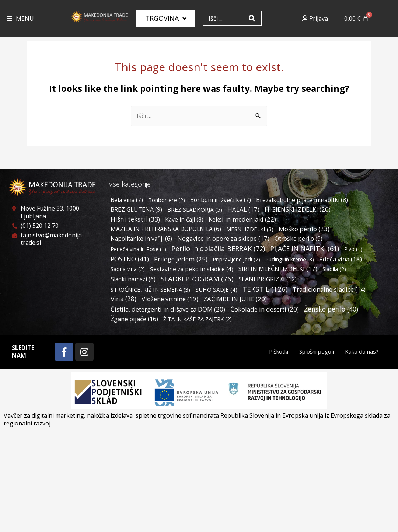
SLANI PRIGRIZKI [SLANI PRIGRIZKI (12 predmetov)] (268, 279)
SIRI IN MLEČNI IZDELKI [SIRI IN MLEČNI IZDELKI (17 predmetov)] (278, 269)
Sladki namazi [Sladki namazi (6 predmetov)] (133, 279)
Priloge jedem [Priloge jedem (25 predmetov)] (181, 259)
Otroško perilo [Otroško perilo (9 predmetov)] (298, 239)
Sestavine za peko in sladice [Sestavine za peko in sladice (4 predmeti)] (192, 269)
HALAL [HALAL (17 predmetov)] (243, 209)
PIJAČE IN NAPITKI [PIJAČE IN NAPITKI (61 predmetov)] (305, 248)
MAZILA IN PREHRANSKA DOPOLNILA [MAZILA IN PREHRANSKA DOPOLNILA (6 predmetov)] (166, 229)
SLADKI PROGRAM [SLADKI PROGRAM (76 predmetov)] (197, 279)
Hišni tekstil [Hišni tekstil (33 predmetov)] (135, 219)
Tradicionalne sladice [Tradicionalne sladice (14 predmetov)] (329, 289)
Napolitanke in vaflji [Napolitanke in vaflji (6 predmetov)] (141, 239)
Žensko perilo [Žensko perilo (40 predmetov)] (331, 309)
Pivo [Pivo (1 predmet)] (353, 249)
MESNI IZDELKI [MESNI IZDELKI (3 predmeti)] (250, 229)
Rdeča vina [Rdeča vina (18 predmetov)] (341, 259)
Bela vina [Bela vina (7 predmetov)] (127, 200)
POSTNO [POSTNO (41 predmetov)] (130, 259)
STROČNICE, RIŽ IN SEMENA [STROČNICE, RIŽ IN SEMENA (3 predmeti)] (150, 289)
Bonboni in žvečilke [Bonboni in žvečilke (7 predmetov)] (221, 200)
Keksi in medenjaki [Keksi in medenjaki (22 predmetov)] (242, 219)
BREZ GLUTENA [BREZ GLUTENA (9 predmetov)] (136, 209)
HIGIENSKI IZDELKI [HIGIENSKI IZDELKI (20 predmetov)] (298, 209)
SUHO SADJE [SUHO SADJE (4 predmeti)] (216, 289)
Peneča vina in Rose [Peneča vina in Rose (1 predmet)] (138, 249)
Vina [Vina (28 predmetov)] (123, 299)
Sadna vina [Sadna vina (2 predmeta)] (128, 269)
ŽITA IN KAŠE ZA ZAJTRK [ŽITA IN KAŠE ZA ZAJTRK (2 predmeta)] (198, 319)
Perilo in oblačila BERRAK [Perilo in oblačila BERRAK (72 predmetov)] (218, 248)
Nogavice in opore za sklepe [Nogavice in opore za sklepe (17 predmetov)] (223, 238)
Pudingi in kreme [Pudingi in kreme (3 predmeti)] (290, 259)
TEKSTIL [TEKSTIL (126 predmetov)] (265, 289)
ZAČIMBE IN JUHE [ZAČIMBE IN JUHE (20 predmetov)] (235, 299)
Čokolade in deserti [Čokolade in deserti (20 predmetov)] (265, 309)
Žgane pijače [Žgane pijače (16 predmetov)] (134, 319)
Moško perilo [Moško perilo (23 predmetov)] (304, 229)
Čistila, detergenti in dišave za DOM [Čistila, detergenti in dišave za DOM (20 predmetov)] (168, 309)
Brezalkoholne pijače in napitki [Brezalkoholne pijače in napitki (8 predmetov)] (302, 200)
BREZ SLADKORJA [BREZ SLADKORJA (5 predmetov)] (195, 209)
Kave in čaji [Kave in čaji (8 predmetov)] (184, 219)
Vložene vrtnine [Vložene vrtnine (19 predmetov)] (170, 299)
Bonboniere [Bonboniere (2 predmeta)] (167, 200)
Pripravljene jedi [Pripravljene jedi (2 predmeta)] (236, 259)
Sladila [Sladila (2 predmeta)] (334, 269)
